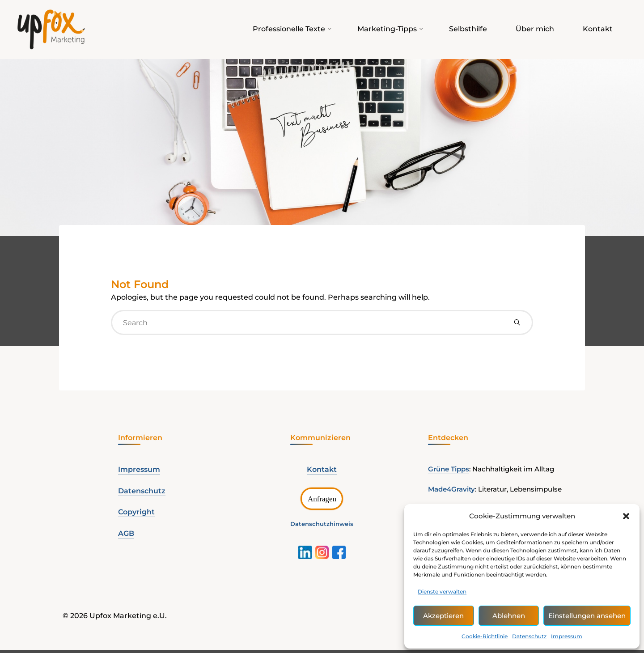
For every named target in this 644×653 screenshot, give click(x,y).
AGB (126, 535)
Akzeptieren (443, 616)
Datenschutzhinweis (322, 526)
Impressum (567, 636)
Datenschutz (529, 636)
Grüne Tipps (449, 470)
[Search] (517, 323)
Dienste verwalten (442, 592)
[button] (626, 516)
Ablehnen (509, 616)
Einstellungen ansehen (587, 616)
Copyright (136, 514)
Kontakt (322, 471)
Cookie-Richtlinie (485, 636)
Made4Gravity (451, 491)
